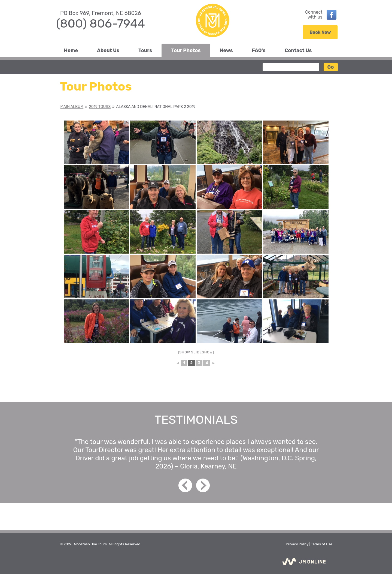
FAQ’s (259, 50)
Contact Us (298, 50)
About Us (108, 50)
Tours (145, 50)
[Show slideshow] (196, 352)
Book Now (320, 32)
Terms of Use (321, 544)
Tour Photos (186, 50)
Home (71, 50)
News (226, 50)
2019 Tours (100, 107)
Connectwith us (314, 15)
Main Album (72, 107)
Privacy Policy (297, 544)
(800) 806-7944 (101, 23)
